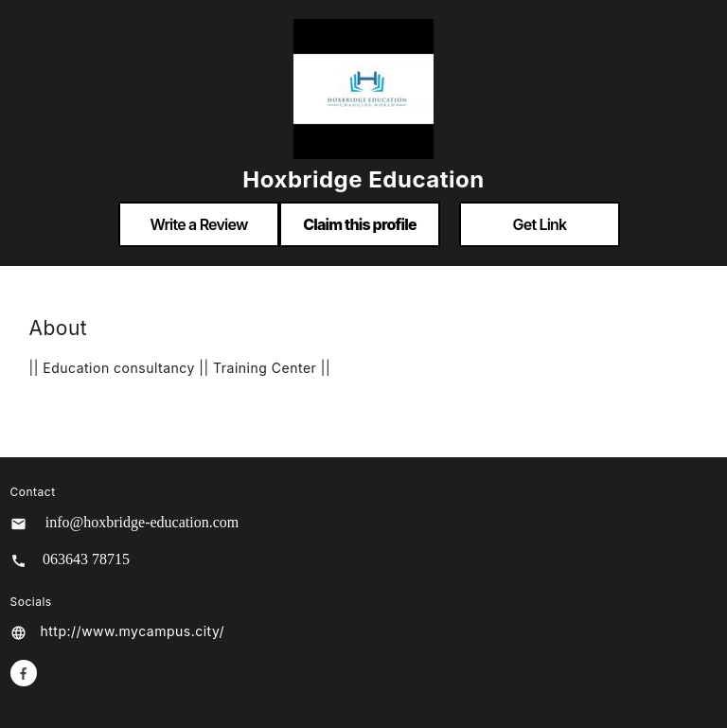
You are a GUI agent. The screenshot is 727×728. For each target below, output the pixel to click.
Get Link (540, 224)
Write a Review (198, 224)
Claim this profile (360, 224)
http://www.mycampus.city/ (133, 631)
